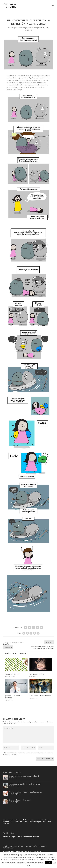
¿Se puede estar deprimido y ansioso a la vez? (25, 784)
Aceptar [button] (49, 863)
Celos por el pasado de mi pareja (20, 800)
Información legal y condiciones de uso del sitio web (21, 837)
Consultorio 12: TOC (12, 674)
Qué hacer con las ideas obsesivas (14, 697)
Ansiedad (41, 28)
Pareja (18, 778)
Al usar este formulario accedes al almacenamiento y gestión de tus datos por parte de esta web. (28, 754)
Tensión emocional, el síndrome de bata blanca (25, 792)
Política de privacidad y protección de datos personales (22, 851)
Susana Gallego (22, 28)
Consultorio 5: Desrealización (40, 696)
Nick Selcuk (21, 87)
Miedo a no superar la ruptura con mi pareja (24, 776)
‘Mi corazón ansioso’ (37, 674)
